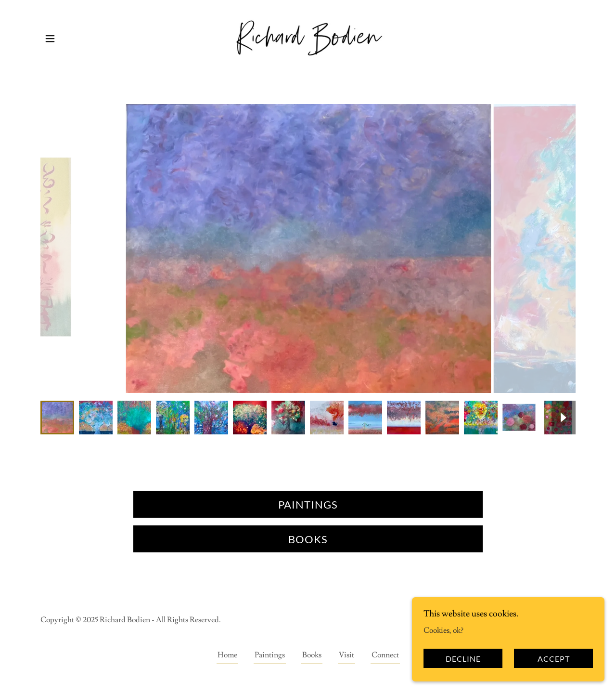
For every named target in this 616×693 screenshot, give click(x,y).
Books (308, 539)
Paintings (308, 504)
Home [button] (227, 655)
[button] (50, 39)
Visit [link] (346, 655)
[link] (308, 37)
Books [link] (312, 655)
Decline (463, 659)
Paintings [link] (270, 655)
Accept (554, 659)
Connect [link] (385, 655)
